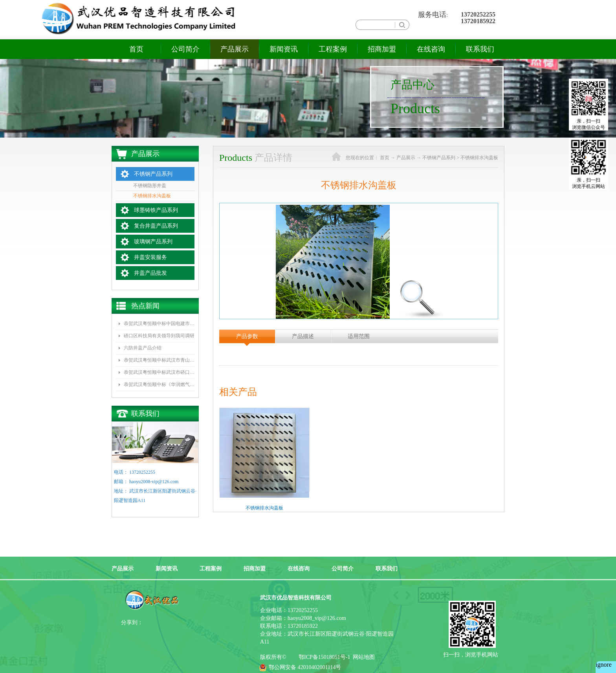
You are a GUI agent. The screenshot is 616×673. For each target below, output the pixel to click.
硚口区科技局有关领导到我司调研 (159, 336)
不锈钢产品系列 (439, 158)
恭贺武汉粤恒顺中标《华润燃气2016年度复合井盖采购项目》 (159, 384)
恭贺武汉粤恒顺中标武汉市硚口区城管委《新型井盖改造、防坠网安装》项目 (159, 372)
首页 (136, 49)
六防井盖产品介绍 (143, 348)
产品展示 (406, 158)
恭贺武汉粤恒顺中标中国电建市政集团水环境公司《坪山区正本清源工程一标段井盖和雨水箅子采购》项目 (159, 324)
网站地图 (362, 657)
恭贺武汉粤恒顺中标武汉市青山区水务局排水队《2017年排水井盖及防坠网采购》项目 (159, 360)
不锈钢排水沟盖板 (479, 158)
